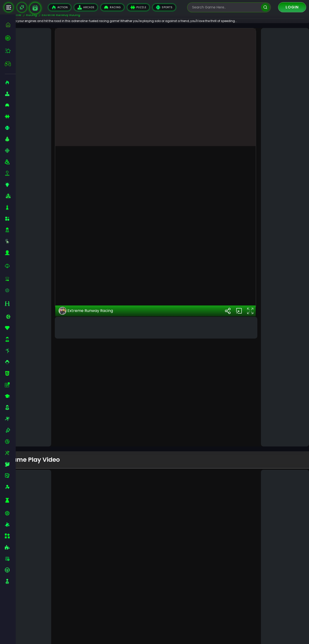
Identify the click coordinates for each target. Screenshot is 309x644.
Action (60, 7)
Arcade (86, 7)
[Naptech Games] (22, 7)
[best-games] (10, 38)
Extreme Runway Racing (97, 408)
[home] (10, 25)
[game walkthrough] (35, 8)
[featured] (10, 51)
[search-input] (225, 7)
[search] (265, 7)
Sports (164, 7)
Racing (112, 7)
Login (292, 7)
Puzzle (138, 7)
